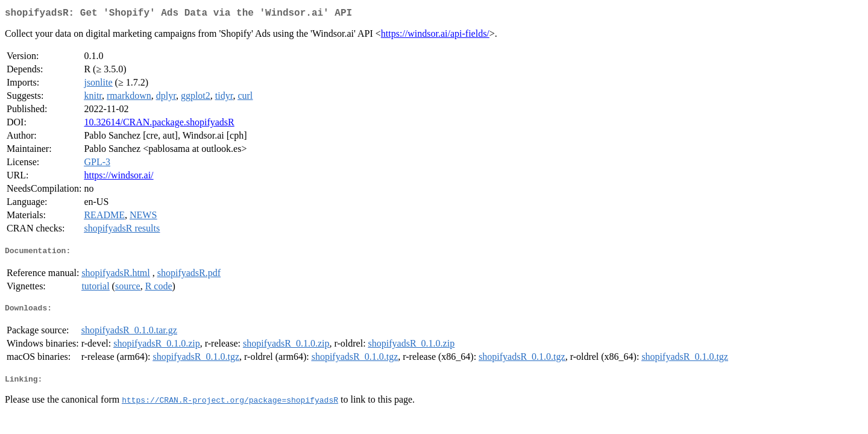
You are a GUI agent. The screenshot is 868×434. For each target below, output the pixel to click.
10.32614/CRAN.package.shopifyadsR (159, 124)
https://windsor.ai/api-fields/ (435, 36)
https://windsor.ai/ (118, 178)
